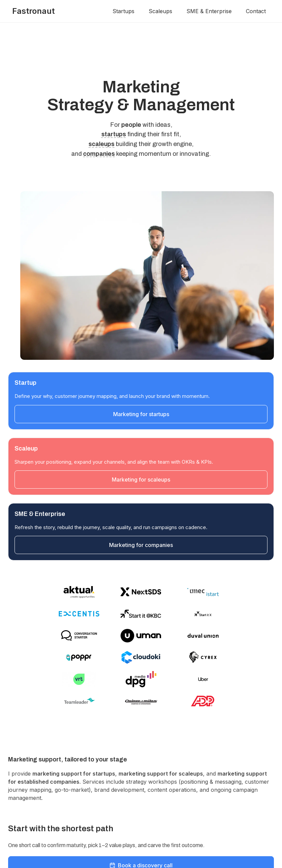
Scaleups (160, 11)
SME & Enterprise (209, 11)
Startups (123, 11)
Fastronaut (33, 11)
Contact (256, 11)
